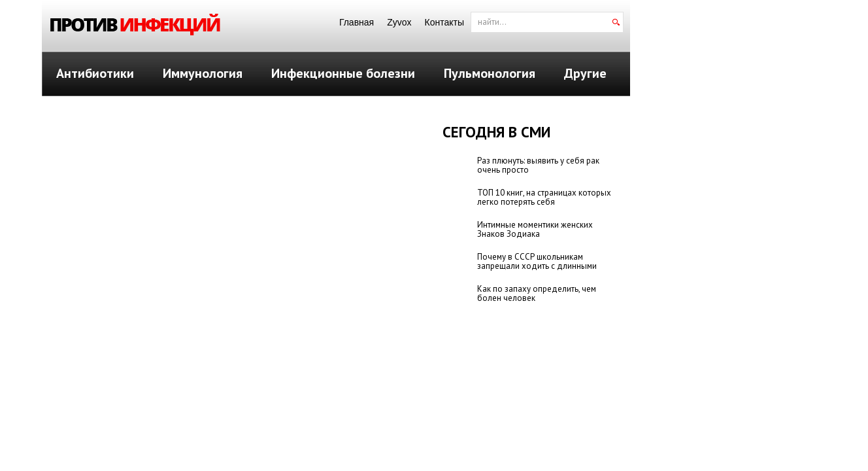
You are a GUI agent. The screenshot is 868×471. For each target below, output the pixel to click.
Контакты (444, 22)
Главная (357, 22)
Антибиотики (95, 73)
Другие (585, 73)
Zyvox (399, 22)
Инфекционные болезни (343, 73)
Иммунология (203, 73)
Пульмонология (490, 73)
